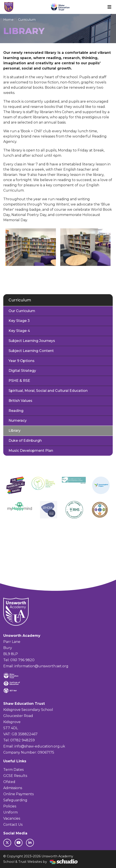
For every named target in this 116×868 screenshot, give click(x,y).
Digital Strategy (22, 371)
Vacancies (12, 818)
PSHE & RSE (19, 381)
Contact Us (13, 825)
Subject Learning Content (31, 351)
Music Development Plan (31, 451)
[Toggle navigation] (109, 7)
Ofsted (9, 782)
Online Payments (18, 794)
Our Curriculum (22, 311)
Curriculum (27, 20)
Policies (10, 806)
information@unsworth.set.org (41, 666)
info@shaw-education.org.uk (40, 746)
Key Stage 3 (19, 321)
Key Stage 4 (19, 331)
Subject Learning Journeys (32, 341)
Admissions (13, 788)
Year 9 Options (22, 361)
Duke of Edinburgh (25, 441)
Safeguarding (15, 800)
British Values (20, 401)
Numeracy (18, 420)
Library (15, 431)
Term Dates (13, 770)
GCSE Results (15, 776)
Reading (16, 411)
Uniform (10, 812)
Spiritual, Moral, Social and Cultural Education (48, 391)
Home (8, 20)
